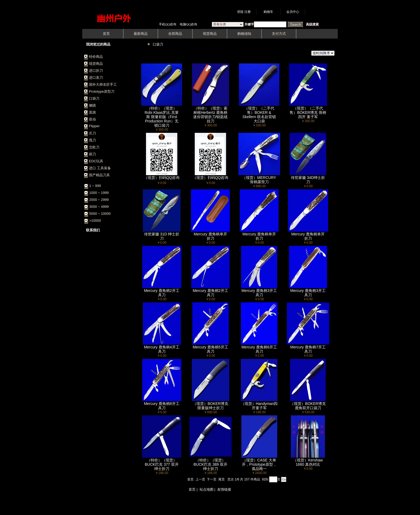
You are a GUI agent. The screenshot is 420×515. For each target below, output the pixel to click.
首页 (190, 479)
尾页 (222, 479)
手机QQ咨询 (168, 24)
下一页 (212, 479)
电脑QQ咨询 (188, 24)
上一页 (200, 479)
